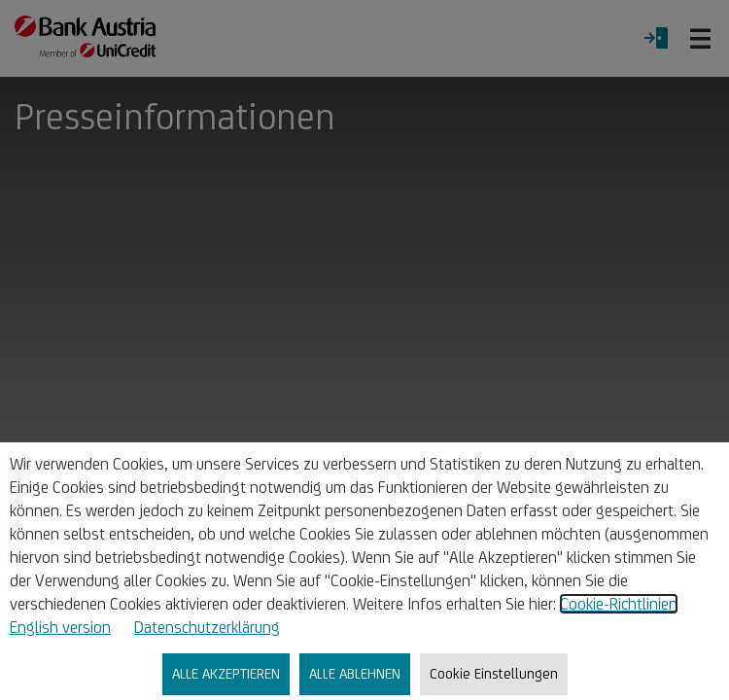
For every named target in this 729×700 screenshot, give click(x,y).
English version (60, 627)
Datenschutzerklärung (207, 627)
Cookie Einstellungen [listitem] (494, 673)
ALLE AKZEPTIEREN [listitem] (226, 673)
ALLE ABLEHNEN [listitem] (355, 673)
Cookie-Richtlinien (619, 604)
